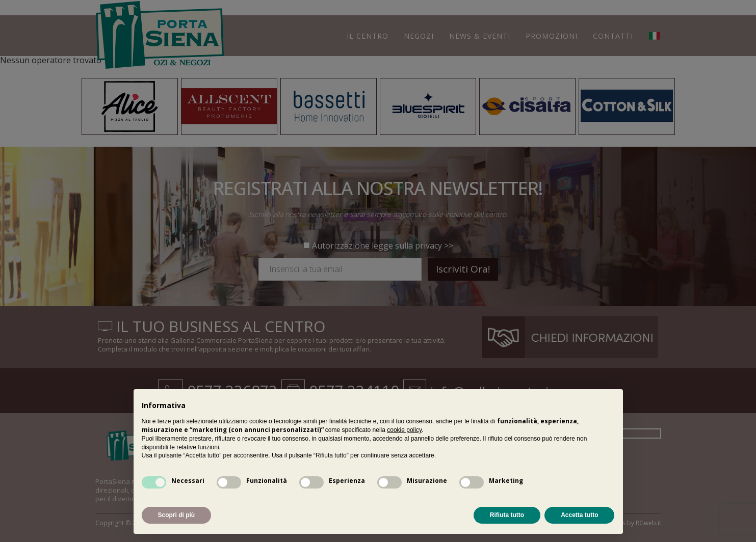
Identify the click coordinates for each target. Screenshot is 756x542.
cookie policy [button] (404, 430)
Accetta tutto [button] (579, 515)
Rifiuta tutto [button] (507, 515)
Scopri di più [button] (177, 515)
